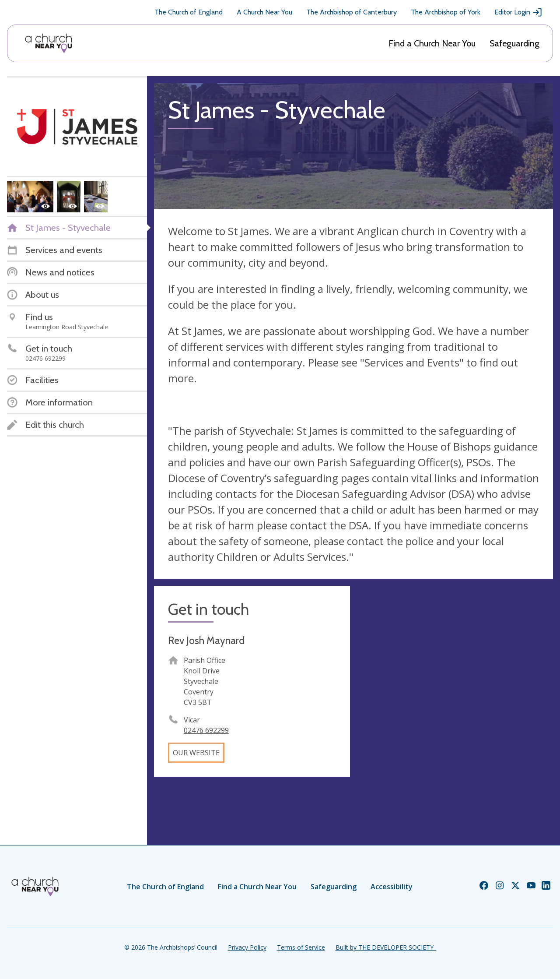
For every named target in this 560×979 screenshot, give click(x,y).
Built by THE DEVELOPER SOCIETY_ (386, 947)
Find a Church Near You (432, 43)
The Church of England (189, 12)
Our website (196, 753)
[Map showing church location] (455, 684)
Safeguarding (514, 43)
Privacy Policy (247, 947)
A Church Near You (264, 12)
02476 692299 (206, 730)
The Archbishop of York (446, 12)
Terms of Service (301, 947)
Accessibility (392, 887)
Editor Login (518, 12)
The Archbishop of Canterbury (352, 12)
